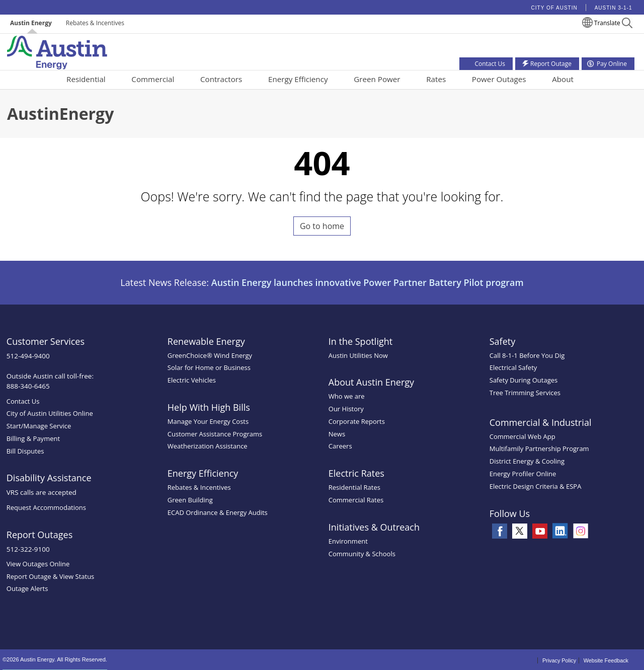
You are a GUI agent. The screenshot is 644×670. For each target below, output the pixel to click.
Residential (86, 79)
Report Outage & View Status (51, 576)
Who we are (347, 396)
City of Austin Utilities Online (50, 413)
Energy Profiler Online (523, 474)
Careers (340, 446)
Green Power (377, 79)
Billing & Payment (33, 438)
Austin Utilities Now (358, 355)
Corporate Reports (357, 421)
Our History (346, 409)
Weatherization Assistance (208, 446)
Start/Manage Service (39, 426)
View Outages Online (38, 564)
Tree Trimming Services (525, 393)
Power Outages (499, 79)
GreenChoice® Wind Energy (210, 355)
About (563, 79)
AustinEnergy (60, 114)
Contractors (221, 79)
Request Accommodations (46, 507)
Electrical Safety (513, 367)
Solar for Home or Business (209, 367)
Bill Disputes (25, 451)
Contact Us (23, 401)
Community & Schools (362, 554)
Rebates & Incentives (95, 23)
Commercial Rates (356, 500)
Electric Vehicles (192, 380)
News (337, 434)
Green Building (190, 500)
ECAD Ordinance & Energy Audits (218, 512)
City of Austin (554, 8)
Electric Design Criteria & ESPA (536, 486)
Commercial (153, 79)
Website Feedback (606, 660)
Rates (436, 79)
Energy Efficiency (298, 79)
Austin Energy (31, 23)
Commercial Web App (522, 436)
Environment (348, 541)
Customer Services (46, 341)
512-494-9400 (28, 356)
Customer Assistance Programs (215, 434)
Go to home (322, 226)
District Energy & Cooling (527, 461)
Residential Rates (354, 487)
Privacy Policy (559, 660)
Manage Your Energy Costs (208, 421)
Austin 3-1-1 (614, 8)
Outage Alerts (27, 588)
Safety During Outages (524, 380)
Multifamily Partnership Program (539, 449)
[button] (627, 24)
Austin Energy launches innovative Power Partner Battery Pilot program (368, 282)
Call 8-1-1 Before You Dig (527, 355)
